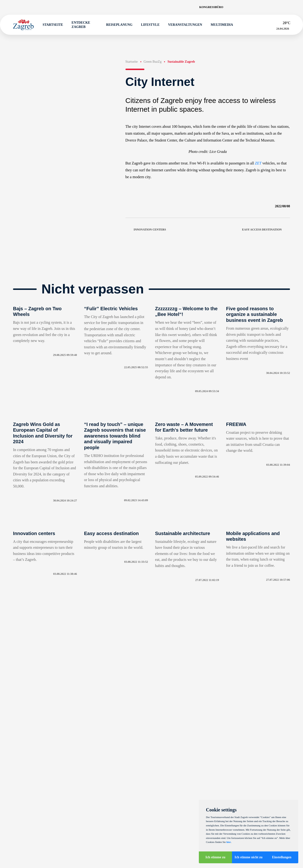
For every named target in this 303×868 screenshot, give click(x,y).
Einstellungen (282, 857)
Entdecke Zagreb (79, 25)
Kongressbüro (211, 7)
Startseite (51, 25)
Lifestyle (148, 25)
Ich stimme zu (215, 857)
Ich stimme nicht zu (249, 857)
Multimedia (220, 25)
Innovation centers (146, 230)
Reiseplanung (117, 25)
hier (229, 842)
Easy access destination (266, 230)
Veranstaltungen (183, 25)
